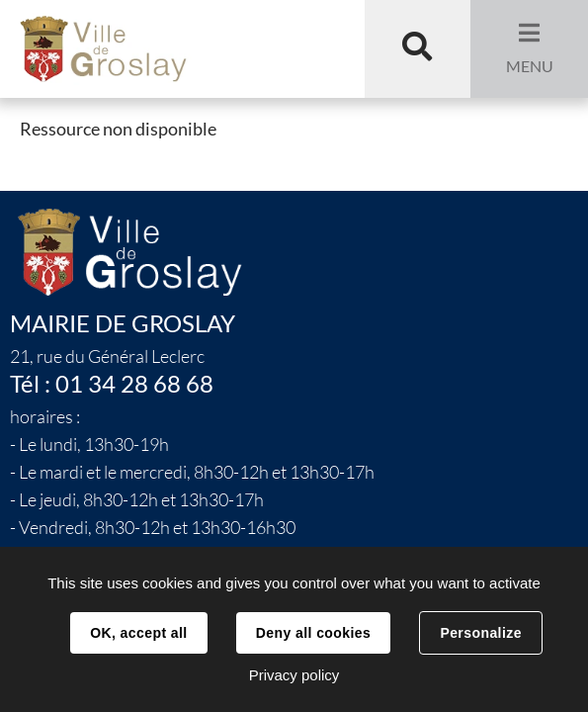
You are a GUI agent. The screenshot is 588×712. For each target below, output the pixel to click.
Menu (530, 66)
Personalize (480, 633)
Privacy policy (294, 675)
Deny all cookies (313, 633)
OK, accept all (138, 633)
